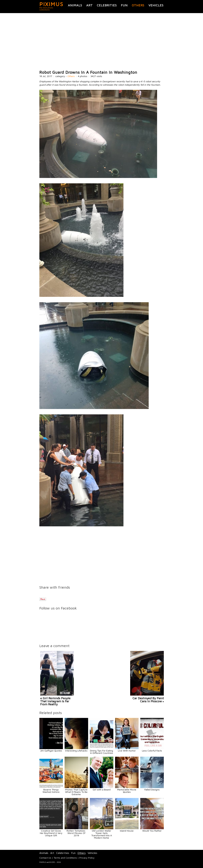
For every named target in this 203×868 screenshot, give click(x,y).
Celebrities (107, 5)
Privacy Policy (87, 858)
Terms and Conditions (65, 858)
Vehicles (156, 5)
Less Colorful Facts (152, 751)
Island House (127, 831)
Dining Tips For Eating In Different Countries (101, 752)
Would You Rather (152, 831)
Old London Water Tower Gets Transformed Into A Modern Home (102, 834)
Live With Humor (127, 751)
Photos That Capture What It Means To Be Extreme (76, 792)
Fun (124, 5)
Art (89, 5)
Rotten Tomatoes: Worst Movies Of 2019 (76, 833)
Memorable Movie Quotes (127, 791)
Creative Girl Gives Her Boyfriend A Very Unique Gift (51, 833)
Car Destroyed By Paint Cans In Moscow (148, 700)
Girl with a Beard (102, 790)
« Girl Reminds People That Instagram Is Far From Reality (55, 701)
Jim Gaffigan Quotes (51, 751)
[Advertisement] (102, 42)
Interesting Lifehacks (76, 751)
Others (138, 5)
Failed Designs (152, 790)
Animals (75, 5)
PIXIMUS (51, 4)
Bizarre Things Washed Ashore (51, 791)
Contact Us (45, 858)
